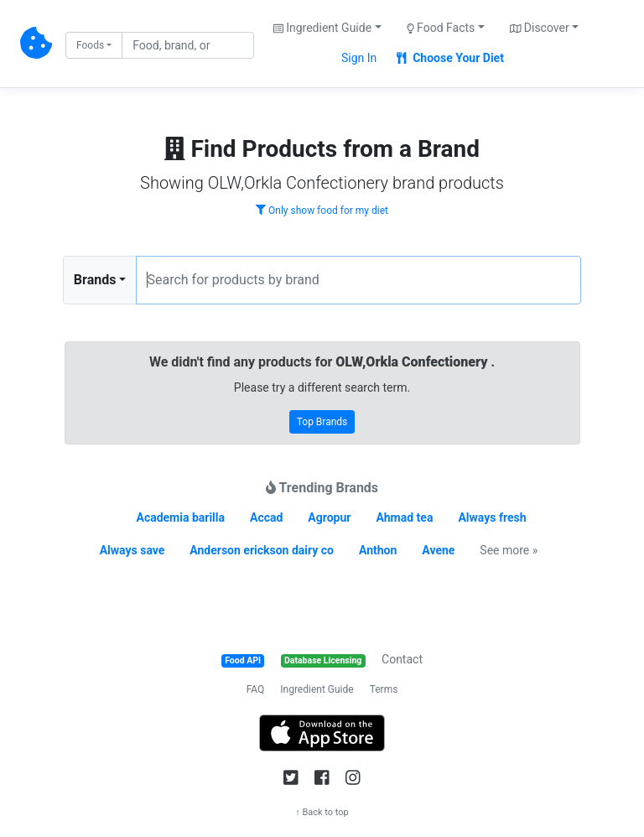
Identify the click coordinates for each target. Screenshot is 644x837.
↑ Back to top (322, 812)
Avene (438, 550)
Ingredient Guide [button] (322, 28)
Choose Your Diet (450, 58)
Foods (90, 45)
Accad (266, 517)
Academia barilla (180, 517)
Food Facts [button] (441, 28)
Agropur (329, 517)
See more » (509, 550)
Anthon (378, 550)
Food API (243, 660)
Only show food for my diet (322, 211)
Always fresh (492, 517)
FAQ (256, 689)
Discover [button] (540, 28)
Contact (402, 659)
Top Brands (322, 422)
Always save (132, 550)
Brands (95, 280)
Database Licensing (323, 660)
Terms (384, 689)
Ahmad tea (404, 517)
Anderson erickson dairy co (262, 550)
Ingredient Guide (317, 689)
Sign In (359, 58)
